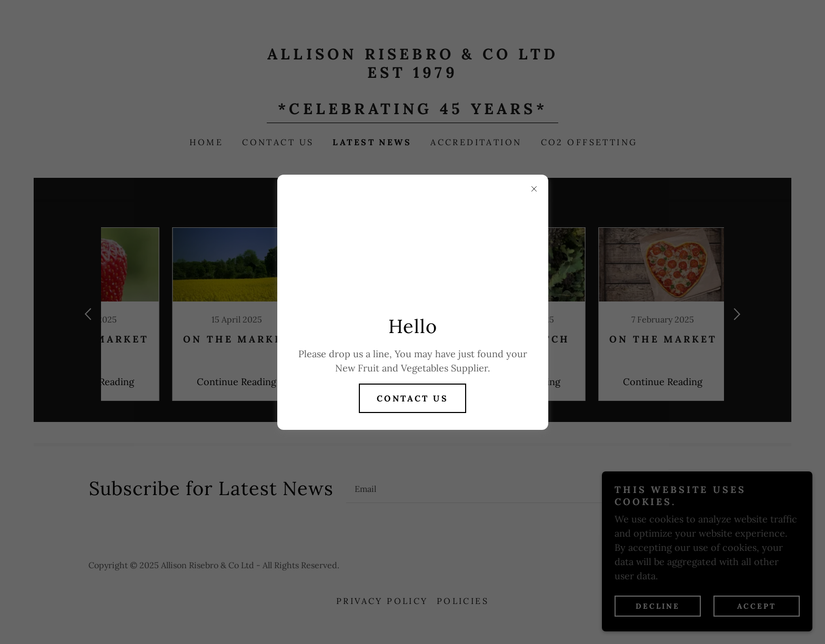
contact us (413, 398)
